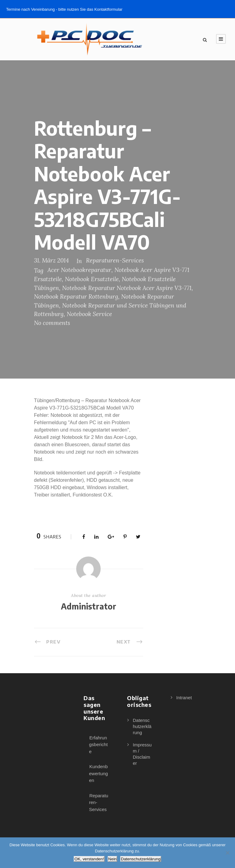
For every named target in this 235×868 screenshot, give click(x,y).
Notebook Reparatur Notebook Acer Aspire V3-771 (127, 288)
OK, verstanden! (89, 859)
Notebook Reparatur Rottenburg (76, 296)
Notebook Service (89, 314)
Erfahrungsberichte (98, 745)
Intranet (184, 698)
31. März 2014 (51, 260)
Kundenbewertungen (99, 773)
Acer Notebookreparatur (79, 270)
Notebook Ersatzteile (92, 279)
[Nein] (227, 853)
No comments (52, 323)
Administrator (89, 606)
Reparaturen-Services (115, 260)
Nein (112, 859)
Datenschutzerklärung (142, 726)
